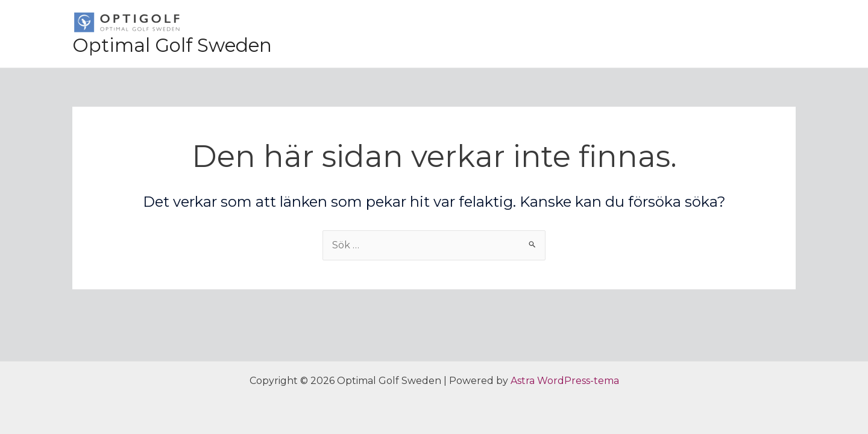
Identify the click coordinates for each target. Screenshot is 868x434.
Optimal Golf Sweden (172, 45)
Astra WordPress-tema (565, 381)
